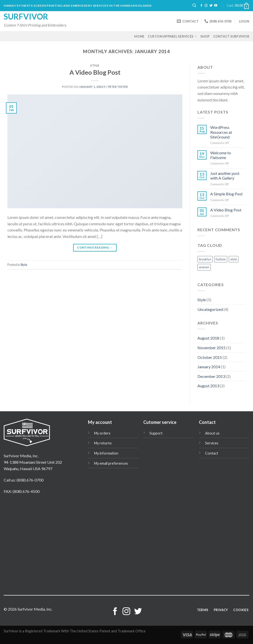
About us (212, 433)
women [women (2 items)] (204, 267)
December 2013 (211, 376)
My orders (102, 433)
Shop (205, 36)
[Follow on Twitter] (211, 6)
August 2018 (208, 338)
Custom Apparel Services (172, 36)
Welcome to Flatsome (221, 155)
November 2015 (211, 348)
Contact (212, 453)
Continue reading (95, 247)
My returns (103, 443)
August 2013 (208, 386)
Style (95, 65)
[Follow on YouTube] (216, 6)
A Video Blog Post (95, 72)
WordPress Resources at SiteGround (221, 132)
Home (139, 36)
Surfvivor (26, 17)
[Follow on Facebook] (201, 6)
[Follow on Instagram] (206, 6)
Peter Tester (118, 87)
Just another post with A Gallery (225, 176)
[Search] (194, 5)
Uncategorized (210, 309)
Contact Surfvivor (231, 36)
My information (106, 453)
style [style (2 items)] (234, 259)
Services (212, 443)
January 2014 (209, 367)
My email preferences (111, 463)
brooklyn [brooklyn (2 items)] (205, 259)
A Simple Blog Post (226, 194)
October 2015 (210, 357)
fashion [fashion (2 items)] (221, 259)
